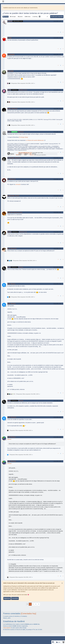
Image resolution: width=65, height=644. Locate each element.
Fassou (9, 132)
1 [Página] (30, 604)
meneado (18, 184)
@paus (21, 267)
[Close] (62, 583)
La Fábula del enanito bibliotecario (35, 140)
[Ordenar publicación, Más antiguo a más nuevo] (47, 17)
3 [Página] (36, 604)
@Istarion (21, 132)
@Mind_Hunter (23, 90)
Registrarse (7, 598)
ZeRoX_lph (10, 212)
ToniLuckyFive (7, 628)
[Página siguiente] (39, 604)
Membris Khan (11, 196)
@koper (13, 304)
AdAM (9, 437)
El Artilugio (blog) (23, 137)
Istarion (9, 109)
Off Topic (6, 17)
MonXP (9, 90)
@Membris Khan (18, 212)
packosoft (10, 21)
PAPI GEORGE (11, 55)
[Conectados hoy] (28, 614)
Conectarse (15, 598)
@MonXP (15, 109)
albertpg (9, 38)
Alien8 (9, 267)
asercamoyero (11, 158)
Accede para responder (57, 17)
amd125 (9, 232)
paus (9, 248)
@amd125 (14, 248)
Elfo (8, 179)
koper (9, 284)
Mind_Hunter (11, 71)
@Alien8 (13, 417)
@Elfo (17, 196)
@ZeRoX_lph (23, 232)
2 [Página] (33, 604)
